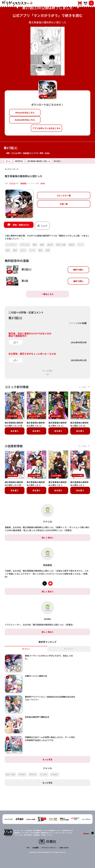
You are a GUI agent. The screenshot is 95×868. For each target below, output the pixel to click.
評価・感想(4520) (21, 225)
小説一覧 (64, 204)
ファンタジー (11, 245)
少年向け (22, 773)
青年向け (33, 773)
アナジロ (14, 153)
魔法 (15, 250)
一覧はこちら (47, 294)
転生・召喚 (61, 245)
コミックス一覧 (64, 195)
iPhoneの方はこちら (25, 113)
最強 (42, 245)
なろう (23, 250)
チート (81, 245)
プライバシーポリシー (49, 848)
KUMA (47, 153)
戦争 (35, 245)
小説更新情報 (14, 446)
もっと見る (47, 371)
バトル (32, 250)
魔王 (8, 250)
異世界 (72, 245)
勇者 (48, 250)
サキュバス (25, 245)
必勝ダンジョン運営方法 (36, 676)
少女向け (54, 773)
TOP (28, 848)
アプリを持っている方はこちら (47, 128)
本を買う (15, 431)
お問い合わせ (64, 848)
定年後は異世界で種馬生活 (37, 716)
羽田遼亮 (26, 153)
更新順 (72, 323)
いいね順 (82, 323)
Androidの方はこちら (25, 120)
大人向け (44, 773)
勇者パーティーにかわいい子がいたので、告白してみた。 (49, 657)
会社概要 (35, 848)
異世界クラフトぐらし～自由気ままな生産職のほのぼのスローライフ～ (50, 698)
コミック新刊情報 (17, 387)
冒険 (40, 250)
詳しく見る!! (47, 538)
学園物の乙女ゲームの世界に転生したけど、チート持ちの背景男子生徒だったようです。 (50, 737)
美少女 (50, 245)
